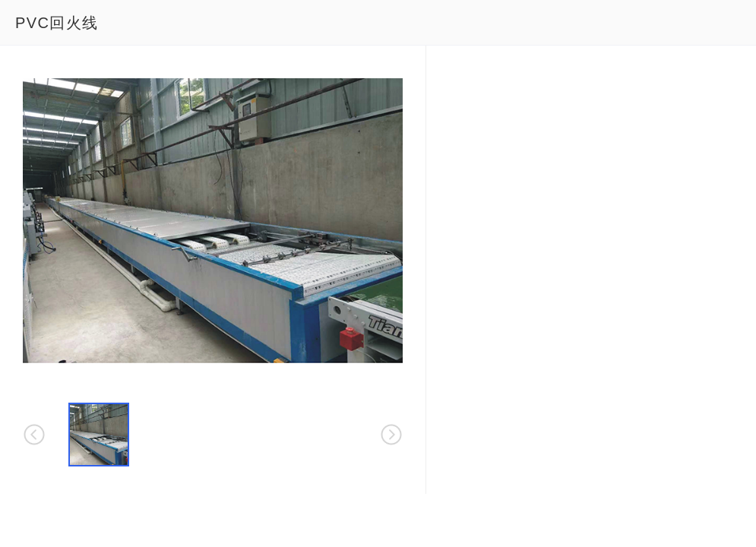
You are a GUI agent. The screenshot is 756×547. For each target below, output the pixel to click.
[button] (99, 435)
